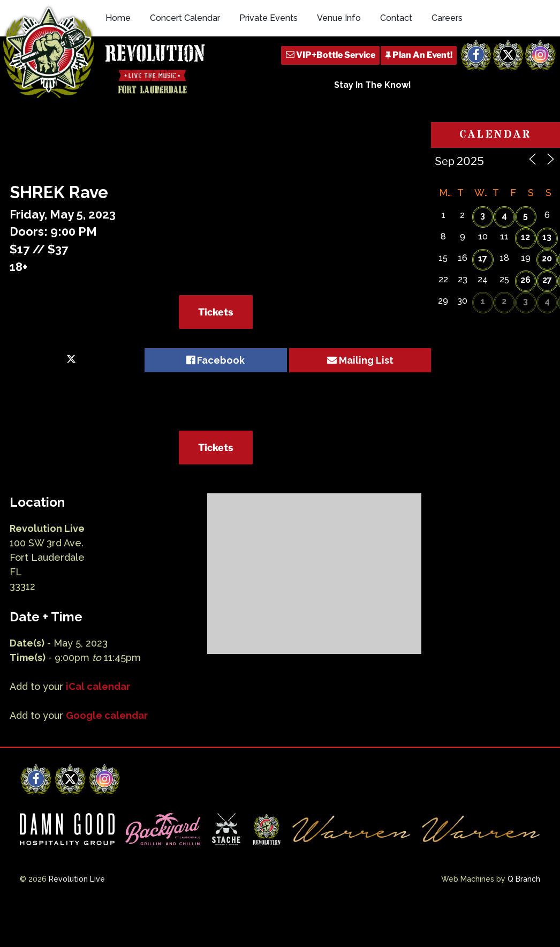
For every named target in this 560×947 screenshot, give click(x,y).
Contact (396, 18)
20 (547, 258)
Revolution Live (77, 879)
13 (547, 237)
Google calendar (107, 715)
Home (118, 18)
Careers (447, 18)
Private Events (268, 18)
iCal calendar (98, 686)
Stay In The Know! (373, 85)
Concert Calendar (185, 18)
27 (547, 280)
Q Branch (524, 879)
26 (525, 280)
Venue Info (339, 18)
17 (483, 258)
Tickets (216, 312)
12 (525, 237)
